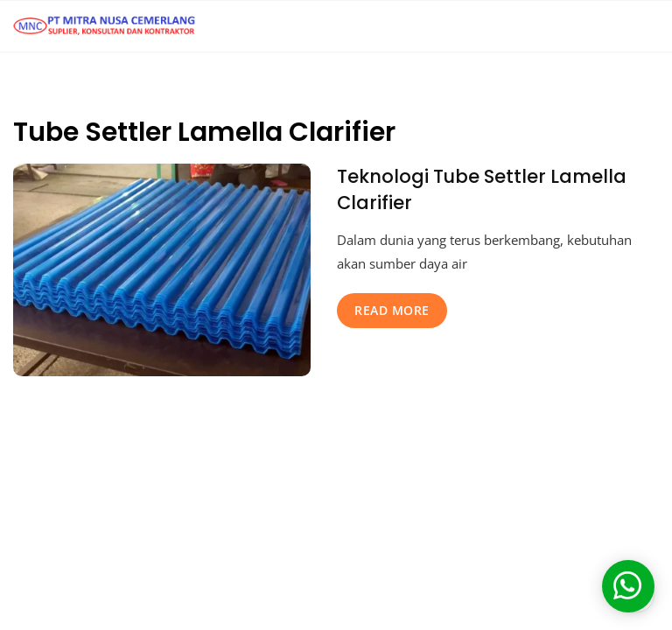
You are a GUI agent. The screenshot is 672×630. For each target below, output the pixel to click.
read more (392, 310)
